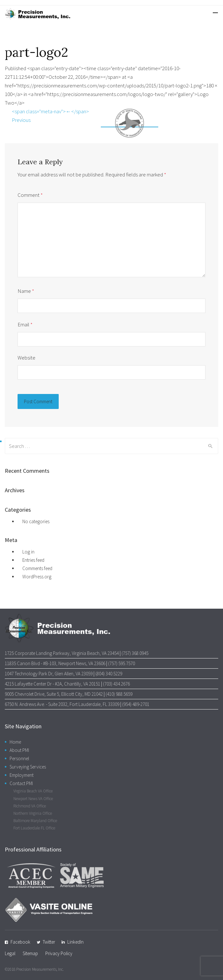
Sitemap (30, 953)
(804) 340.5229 (109, 674)
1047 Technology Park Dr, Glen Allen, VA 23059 (49, 674)
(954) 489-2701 (136, 704)
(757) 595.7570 (122, 663)
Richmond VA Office (30, 806)
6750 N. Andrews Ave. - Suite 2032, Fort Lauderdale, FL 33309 (62, 704)
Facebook (20, 942)
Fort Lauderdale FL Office (34, 828)
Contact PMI (21, 783)
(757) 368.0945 (135, 653)
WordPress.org (37, 577)
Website (26, 358)
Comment (30, 195)
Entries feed (33, 560)
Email (25, 324)
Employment (22, 775)
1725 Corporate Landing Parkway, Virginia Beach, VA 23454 (62, 653)
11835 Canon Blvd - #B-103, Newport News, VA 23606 (55, 663)
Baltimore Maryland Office (35, 821)
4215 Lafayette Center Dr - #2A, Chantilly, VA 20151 (52, 684)
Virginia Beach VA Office (33, 791)
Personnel (19, 758)
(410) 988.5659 (119, 694)
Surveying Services (28, 767)
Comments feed (37, 568)
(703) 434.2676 (116, 684)
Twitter (49, 942)
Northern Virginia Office (33, 813)
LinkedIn (75, 942)
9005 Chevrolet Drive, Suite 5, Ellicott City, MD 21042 (54, 694)
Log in (28, 552)
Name (26, 291)
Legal (10, 953)
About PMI (19, 750)
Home (15, 742)
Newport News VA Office (33, 799)
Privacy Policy (59, 953)
